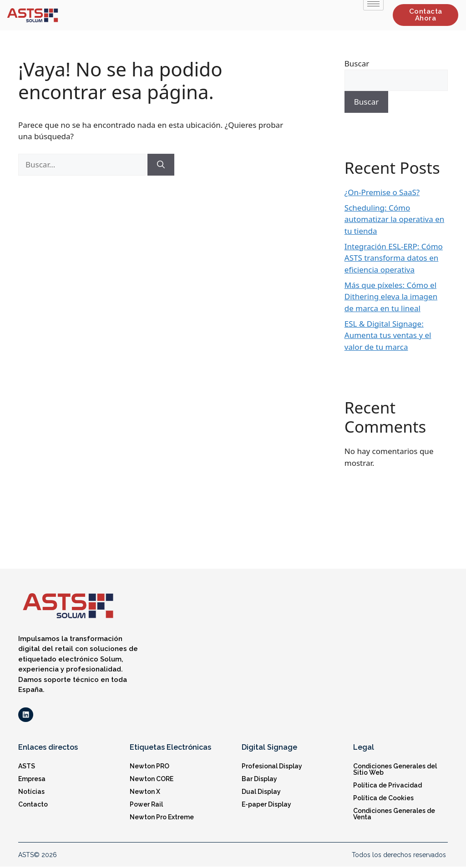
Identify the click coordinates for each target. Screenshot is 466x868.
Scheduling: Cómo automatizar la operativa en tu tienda (395, 219)
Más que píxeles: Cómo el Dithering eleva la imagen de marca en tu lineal (391, 297)
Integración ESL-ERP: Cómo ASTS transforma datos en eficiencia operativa (394, 258)
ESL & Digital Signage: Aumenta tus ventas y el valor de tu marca (388, 335)
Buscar (357, 63)
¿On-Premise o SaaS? (382, 192)
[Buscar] (161, 165)
